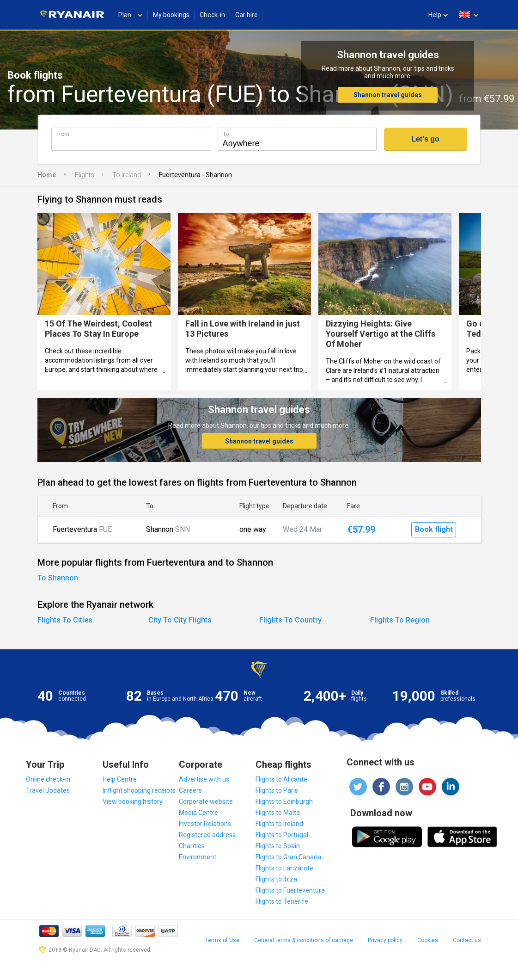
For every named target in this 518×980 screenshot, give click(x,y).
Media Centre (198, 813)
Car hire (247, 15)
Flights (85, 175)
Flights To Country (290, 620)
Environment (198, 857)
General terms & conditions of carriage (304, 940)
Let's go (425, 139)
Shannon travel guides (388, 95)
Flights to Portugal (282, 835)
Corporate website (206, 801)
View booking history (133, 801)
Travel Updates (48, 790)
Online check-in (48, 779)
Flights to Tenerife (282, 901)
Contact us (467, 940)
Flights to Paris (277, 790)
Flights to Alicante (281, 779)
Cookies (428, 940)
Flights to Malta (278, 813)
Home (47, 175)
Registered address (207, 835)
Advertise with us (204, 779)
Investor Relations (205, 824)
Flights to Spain (278, 846)
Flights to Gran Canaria (288, 857)
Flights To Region (400, 620)
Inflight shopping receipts (139, 790)
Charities (192, 846)
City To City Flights (180, 620)
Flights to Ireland (279, 824)
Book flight (434, 529)
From (63, 134)
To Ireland (127, 175)
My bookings (171, 15)
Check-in (212, 15)
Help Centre (120, 779)
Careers (190, 790)
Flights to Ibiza (276, 879)
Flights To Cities (65, 620)
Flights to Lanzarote (284, 868)
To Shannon (58, 578)
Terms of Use (222, 940)
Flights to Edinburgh (284, 801)
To (226, 134)
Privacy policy (385, 940)
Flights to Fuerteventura (290, 890)
